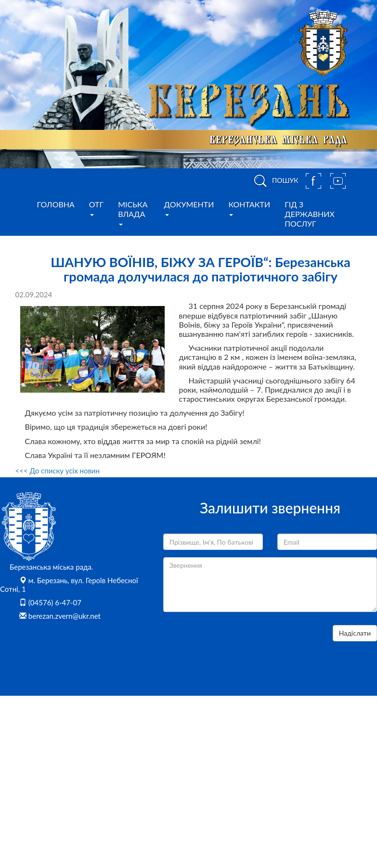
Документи (189, 208)
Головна (56, 204)
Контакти (249, 208)
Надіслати (355, 633)
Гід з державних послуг (310, 214)
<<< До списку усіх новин (58, 471)
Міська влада (133, 213)
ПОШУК (274, 181)
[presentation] (236, 644)
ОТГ (96, 208)
